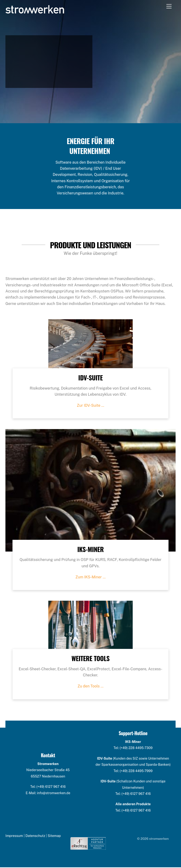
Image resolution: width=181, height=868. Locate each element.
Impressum (14, 836)
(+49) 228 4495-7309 (136, 749)
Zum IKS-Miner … (90, 578)
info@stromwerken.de (54, 793)
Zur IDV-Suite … (90, 406)
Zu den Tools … (90, 687)
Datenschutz (35, 836)
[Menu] (169, 6)
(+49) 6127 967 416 (51, 787)
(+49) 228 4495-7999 (136, 771)
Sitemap (54, 836)
